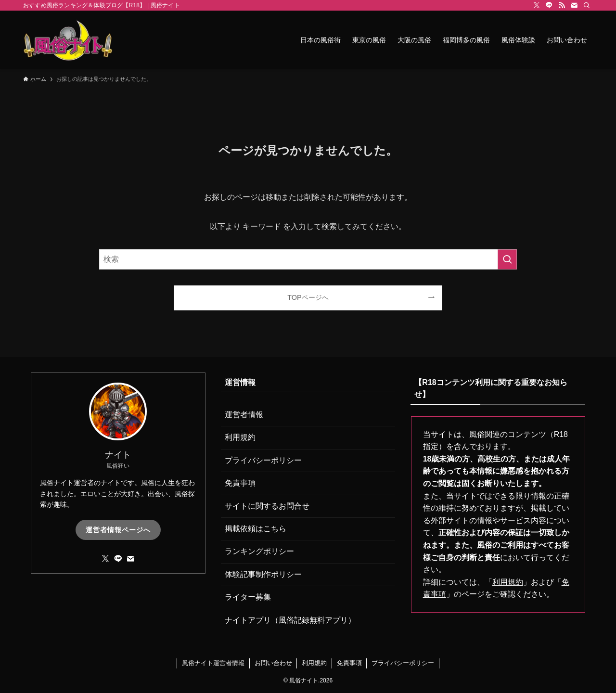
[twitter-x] (537, 5)
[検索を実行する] (507, 259)
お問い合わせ (273, 663)
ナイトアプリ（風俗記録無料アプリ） (290, 620)
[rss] (562, 5)
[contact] (574, 5)
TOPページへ (308, 297)
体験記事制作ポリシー (263, 574)
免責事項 (240, 483)
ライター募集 (248, 597)
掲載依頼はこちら (256, 529)
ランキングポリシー (259, 551)
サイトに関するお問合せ (267, 506)
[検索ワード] (308, 259)
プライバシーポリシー (263, 460)
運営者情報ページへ (118, 530)
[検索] (587, 5)
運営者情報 (244, 415)
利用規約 (240, 437)
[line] (549, 5)
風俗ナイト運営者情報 (213, 663)
